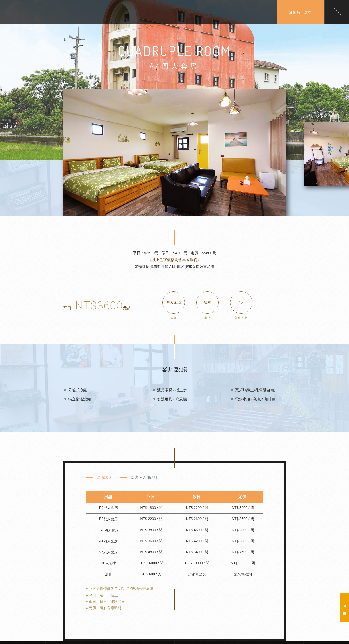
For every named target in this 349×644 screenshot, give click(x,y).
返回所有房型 (301, 12)
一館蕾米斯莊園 (345, 607)
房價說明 (104, 477)
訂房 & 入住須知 (144, 477)
